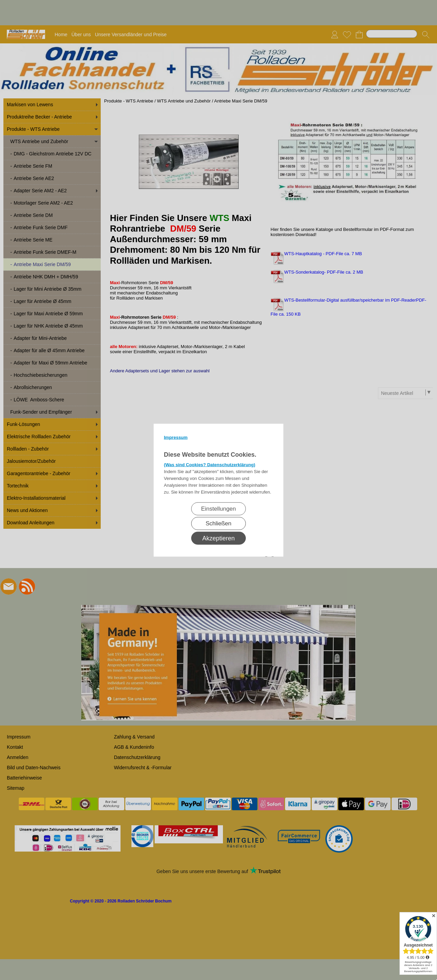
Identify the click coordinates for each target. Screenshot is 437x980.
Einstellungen (218, 508)
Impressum (176, 437)
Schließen (218, 523)
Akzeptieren (218, 538)
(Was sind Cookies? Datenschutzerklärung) (210, 464)
